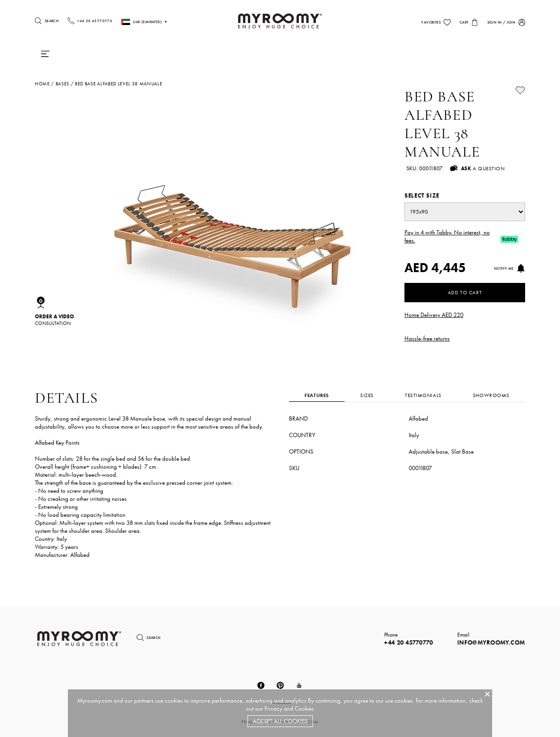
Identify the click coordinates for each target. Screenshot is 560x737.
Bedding (272, 56)
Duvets (171, 56)
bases (62, 84)
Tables (349, 56)
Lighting (425, 56)
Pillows (131, 56)
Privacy (273, 708)
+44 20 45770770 (409, 642)
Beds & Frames (220, 56)
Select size (422, 195)
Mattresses (84, 56)
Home (42, 84)
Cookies (304, 708)
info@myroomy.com (491, 642)
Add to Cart (465, 292)
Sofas (385, 56)
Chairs (313, 56)
